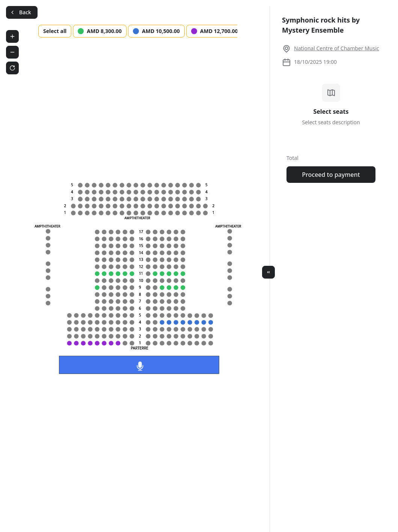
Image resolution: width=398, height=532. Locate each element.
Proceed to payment (331, 175)
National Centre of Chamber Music (337, 48)
